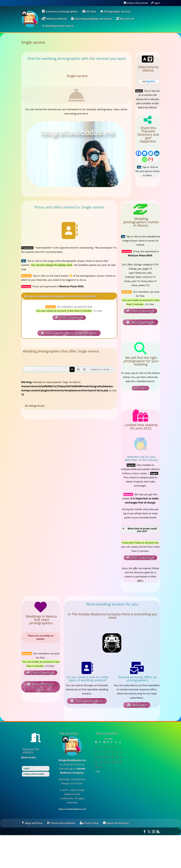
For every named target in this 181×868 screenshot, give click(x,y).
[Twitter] (151, 153)
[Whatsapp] (145, 159)
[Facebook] (139, 153)
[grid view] (72, 369)
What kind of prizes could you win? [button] (139, 530)
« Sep (97, 771)
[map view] (84, 369)
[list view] (78, 369)
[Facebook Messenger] (145, 153)
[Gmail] (151, 159)
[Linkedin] (157, 153)
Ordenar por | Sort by (100, 369)
